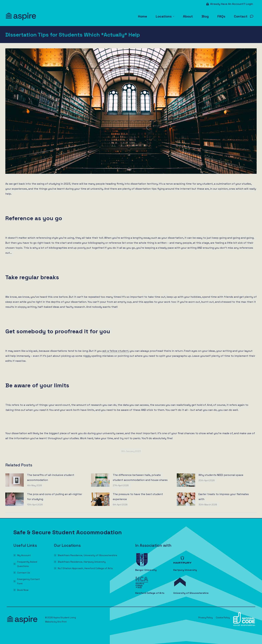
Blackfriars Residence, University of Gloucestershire (87, 555)
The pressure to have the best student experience (138, 497)
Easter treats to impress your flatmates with (224, 497)
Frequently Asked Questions (27, 564)
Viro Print (62, 622)
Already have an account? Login (229, 4)
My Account (24, 555)
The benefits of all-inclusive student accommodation (51, 477)
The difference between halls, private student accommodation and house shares (140, 477)
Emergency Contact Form (28, 581)
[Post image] (15, 480)
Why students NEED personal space (221, 475)
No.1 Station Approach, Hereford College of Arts (85, 568)
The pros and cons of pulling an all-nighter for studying (55, 497)
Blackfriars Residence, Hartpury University (82, 562)
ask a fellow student (115, 351)
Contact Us (24, 573)
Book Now (23, 590)
